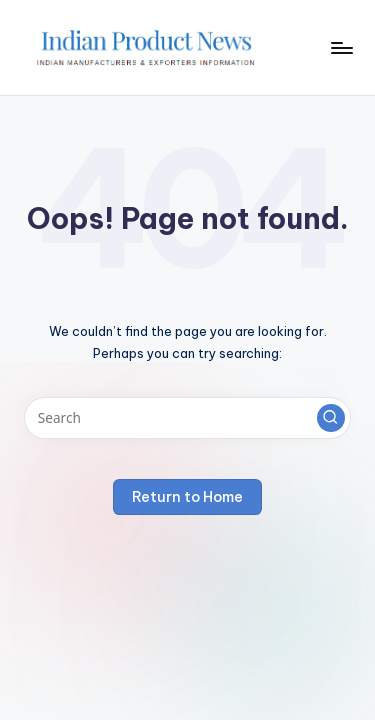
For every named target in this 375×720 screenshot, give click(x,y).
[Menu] (341, 47)
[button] (331, 418)
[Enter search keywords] (187, 418)
